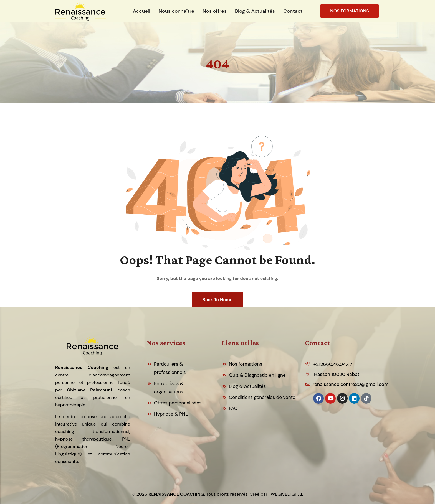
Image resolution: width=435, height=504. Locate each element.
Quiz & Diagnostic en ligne (257, 375)
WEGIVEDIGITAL (287, 494)
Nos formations (246, 364)
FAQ (233, 408)
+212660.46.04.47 (333, 364)
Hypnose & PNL (171, 414)
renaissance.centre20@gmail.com (350, 384)
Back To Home (217, 300)
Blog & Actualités (247, 386)
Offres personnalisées (178, 403)
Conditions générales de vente (262, 397)
